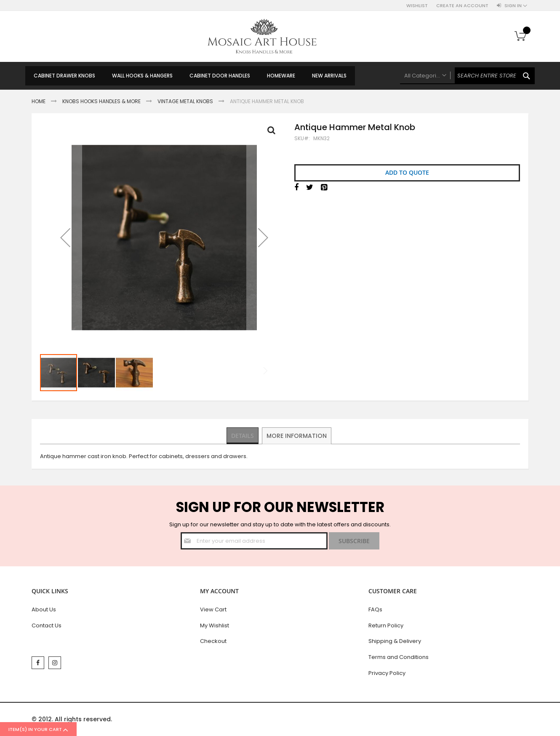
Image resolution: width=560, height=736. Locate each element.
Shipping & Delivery (395, 641)
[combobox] (467, 76)
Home (39, 101)
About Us (44, 609)
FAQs (375, 609)
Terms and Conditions (399, 657)
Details (243, 435)
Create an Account (462, 6)
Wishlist (417, 6)
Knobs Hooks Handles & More (101, 101)
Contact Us (47, 625)
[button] (65, 237)
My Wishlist (215, 625)
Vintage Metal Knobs (185, 101)
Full (274, 132)
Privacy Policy (387, 673)
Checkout (213, 641)
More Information (297, 435)
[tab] (243, 436)
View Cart (213, 609)
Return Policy (386, 625)
